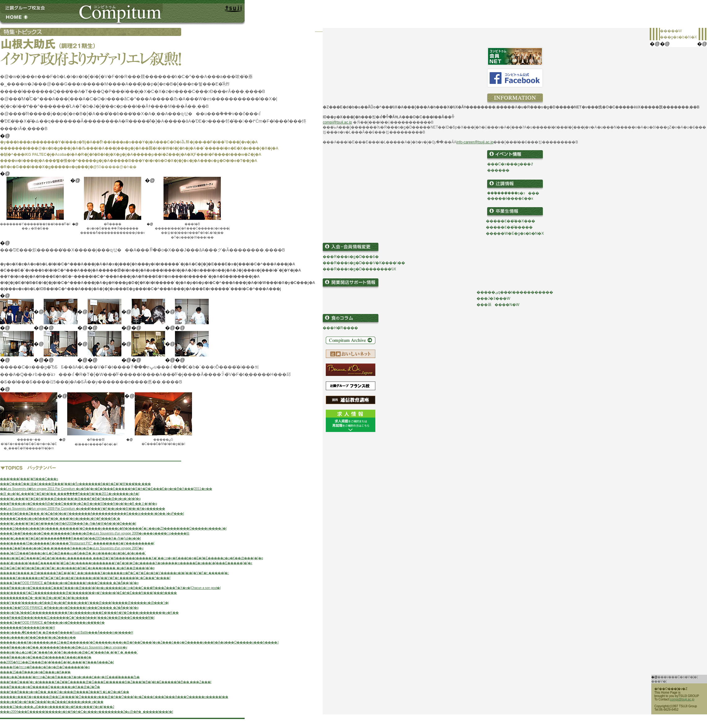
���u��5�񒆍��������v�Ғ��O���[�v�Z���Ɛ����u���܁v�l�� (52, 702)
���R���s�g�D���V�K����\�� (364, 263)
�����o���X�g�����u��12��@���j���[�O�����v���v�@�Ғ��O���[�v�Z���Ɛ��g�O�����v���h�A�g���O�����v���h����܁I (139, 642)
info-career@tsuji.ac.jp (475, 142)
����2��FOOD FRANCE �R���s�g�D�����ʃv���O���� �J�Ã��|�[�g (69, 608)
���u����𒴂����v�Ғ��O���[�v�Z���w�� (38, 637)
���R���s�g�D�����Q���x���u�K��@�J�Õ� (50, 687)
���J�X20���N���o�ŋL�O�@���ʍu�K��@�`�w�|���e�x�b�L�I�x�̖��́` (73, 553)
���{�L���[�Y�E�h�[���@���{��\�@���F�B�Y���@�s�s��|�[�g (70, 499)
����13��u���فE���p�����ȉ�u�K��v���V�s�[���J (57, 707)
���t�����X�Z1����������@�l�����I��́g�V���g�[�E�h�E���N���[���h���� (88, 593)
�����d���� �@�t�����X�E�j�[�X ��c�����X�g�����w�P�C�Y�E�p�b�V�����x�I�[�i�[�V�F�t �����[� (114, 573)
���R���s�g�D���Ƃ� (351, 257)
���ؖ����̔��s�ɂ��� (513, 193)
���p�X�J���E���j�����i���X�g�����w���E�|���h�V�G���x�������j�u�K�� (89, 613)
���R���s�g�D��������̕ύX (359, 269)
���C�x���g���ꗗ (510, 164)
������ (498, 170)
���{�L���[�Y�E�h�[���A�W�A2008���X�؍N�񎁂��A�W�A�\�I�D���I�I (68, 523)
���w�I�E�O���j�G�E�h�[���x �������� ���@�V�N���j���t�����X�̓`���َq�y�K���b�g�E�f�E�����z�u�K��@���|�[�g (131, 558)
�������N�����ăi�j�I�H (27, 628)
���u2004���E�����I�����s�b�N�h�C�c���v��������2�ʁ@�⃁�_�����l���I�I (87, 712)
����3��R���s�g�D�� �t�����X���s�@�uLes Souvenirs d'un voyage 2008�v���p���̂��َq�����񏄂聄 (95, 533)
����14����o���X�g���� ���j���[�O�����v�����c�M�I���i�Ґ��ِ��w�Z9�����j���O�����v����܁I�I (113, 528)
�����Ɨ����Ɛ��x (510, 198)
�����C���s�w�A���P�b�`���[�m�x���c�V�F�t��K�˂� (60, 519)
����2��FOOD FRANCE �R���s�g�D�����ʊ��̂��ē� (52, 623)
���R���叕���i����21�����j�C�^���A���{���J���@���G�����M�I (77, 618)
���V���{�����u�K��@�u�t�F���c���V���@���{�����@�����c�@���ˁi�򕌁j (84, 603)
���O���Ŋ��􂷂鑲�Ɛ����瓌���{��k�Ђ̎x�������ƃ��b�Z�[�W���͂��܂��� (75, 484)
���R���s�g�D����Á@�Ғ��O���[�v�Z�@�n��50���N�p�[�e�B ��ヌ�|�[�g (79, 504)
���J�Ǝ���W (493, 299)
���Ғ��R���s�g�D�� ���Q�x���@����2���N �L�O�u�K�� (65, 692)
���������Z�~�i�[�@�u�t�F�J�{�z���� (44, 598)
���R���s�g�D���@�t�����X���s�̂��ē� (46, 657)
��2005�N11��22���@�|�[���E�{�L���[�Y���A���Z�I (57, 662)
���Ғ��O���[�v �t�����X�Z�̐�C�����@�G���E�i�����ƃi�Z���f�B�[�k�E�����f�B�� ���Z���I (106, 682)
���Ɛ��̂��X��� (514, 221)
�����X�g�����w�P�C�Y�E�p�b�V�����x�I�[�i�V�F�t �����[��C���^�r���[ (85, 578)
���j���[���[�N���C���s (29, 479)
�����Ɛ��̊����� (509, 227)
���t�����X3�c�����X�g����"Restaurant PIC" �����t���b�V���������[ (77, 543)
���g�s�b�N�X (679, 37)
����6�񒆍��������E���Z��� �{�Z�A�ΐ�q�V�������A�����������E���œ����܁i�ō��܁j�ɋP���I (92, 514)
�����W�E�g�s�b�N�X (515, 233)
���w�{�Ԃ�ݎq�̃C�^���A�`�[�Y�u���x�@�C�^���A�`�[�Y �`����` (69, 652)
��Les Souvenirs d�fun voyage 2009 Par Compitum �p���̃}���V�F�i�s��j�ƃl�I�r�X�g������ (83, 509)
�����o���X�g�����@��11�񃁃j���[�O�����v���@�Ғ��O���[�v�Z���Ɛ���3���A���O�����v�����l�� (114, 697)
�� (490, 221)
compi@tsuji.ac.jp (337, 122)
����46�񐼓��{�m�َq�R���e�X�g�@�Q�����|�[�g (45, 667)
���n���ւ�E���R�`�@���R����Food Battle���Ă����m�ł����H (67, 632)
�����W (671, 31)
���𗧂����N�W (498, 305)
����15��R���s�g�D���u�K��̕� (35, 672)
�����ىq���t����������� (515, 292)
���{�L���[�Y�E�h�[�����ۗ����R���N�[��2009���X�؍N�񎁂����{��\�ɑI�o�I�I (70, 538)
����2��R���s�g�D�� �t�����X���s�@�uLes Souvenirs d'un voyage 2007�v (72, 548)
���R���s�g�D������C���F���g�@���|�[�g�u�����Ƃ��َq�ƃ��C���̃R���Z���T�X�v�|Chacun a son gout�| (110, 588)
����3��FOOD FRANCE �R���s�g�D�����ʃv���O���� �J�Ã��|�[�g (69, 583)
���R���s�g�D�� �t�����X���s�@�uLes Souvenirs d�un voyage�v (64, 647)
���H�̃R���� (340, 328)
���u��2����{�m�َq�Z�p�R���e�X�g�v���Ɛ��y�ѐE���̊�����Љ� (70, 677)
